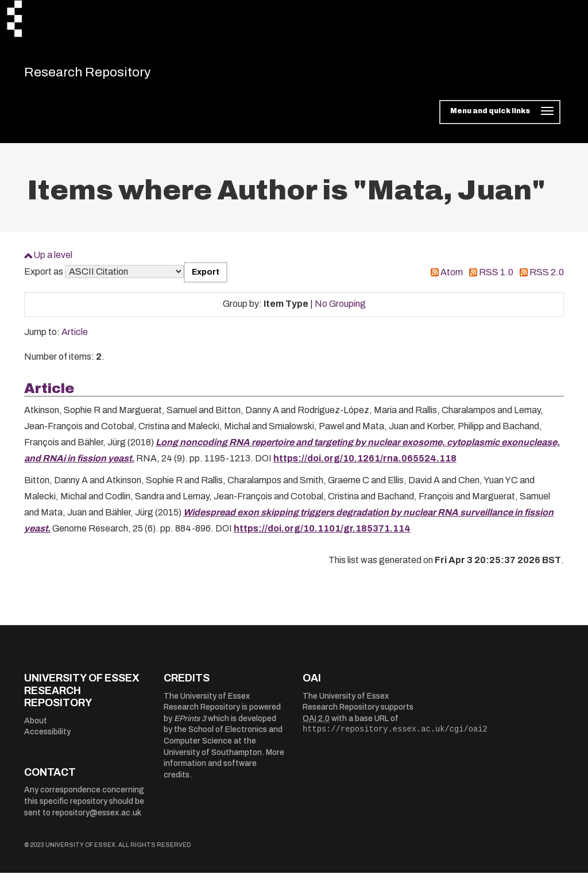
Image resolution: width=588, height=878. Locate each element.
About (36, 726)
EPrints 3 (190, 724)
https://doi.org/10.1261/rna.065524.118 (365, 463)
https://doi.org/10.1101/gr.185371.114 (322, 534)
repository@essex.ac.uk (97, 818)
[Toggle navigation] (500, 117)
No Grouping (340, 309)
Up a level (53, 260)
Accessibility (47, 737)
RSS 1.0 (496, 277)
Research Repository (105, 75)
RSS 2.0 (547, 277)
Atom (452, 277)
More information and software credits (224, 769)
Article (75, 337)
